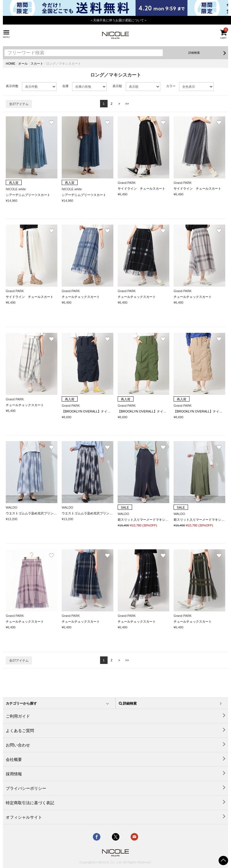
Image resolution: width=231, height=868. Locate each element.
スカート (37, 64)
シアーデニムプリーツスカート (28, 195)
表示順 (117, 86)
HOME (11, 64)
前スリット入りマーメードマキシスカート (148, 520)
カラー (171, 86)
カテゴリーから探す (21, 703)
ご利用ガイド (18, 716)
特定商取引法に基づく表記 (30, 803)
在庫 (65, 86)
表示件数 (12, 86)
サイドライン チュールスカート (141, 188)
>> (127, 104)
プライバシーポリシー (26, 788)
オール (23, 64)
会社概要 (14, 759)
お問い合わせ (18, 745)
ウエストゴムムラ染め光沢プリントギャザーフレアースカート (50, 513)
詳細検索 (194, 53)
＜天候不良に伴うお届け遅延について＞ (119, 20)
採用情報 (14, 774)
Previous (7, 18)
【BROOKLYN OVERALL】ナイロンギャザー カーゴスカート (107, 411)
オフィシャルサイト (24, 817)
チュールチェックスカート (81, 297)
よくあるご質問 (20, 731)
